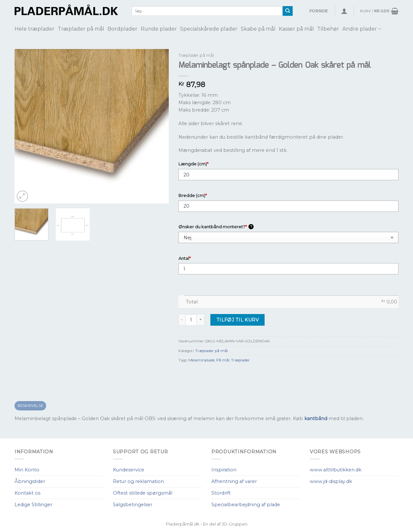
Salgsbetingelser (133, 505)
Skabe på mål (258, 29)
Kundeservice (129, 470)
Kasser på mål (296, 29)
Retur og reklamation (138, 481)
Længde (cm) (193, 164)
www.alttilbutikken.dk (336, 470)
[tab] (30, 406)
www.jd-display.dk (331, 481)
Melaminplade (201, 360)
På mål (223, 360)
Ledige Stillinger (33, 505)
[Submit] (288, 11)
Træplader (240, 360)
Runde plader (159, 29)
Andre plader (362, 29)
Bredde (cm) (193, 195)
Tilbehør (328, 29)
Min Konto (27, 470)
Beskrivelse (30, 406)
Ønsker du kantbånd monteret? (216, 227)
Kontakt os (27, 493)
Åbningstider (30, 481)
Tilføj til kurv (238, 320)
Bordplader (122, 29)
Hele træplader (35, 29)
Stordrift (221, 493)
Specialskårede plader (209, 29)
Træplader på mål (81, 29)
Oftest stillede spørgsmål (143, 493)
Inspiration (224, 470)
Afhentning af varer (234, 481)
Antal (185, 258)
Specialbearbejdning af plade (246, 505)
